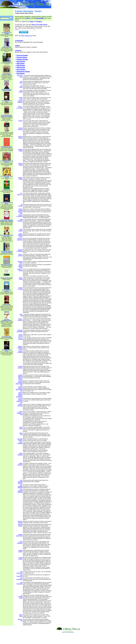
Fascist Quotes (22, 57)
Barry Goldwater (20, 542)
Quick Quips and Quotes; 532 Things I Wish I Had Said (7, 251)
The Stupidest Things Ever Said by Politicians (7, 161)
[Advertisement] (68, 638)
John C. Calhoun (20, 255)
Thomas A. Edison (20, 352)
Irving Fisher (21, 428)
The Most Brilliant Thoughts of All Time (7, 203)
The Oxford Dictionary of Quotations (7, 33)
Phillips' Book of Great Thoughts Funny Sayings (7, 235)
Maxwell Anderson (20, 101)
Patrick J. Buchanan (20, 239)
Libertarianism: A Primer (7, 320)
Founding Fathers (7, 304)
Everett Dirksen (20, 335)
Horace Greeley (20, 551)
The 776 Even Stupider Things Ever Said (7, 176)
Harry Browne (20, 230)
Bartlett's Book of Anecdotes (7, 264)
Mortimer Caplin (20, 262)
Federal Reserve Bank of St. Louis (20, 401)
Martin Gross (21, 615)
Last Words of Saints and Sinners (7, 101)
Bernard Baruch (20, 137)
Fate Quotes (21, 61)
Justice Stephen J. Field (20, 413)
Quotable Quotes (7, 189)
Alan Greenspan (20, 572)
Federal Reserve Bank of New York (19, 383)
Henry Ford (21, 434)
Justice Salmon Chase (20, 266)
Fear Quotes (21, 70)
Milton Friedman (20, 443)
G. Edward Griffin (20, 597)
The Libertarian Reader (7, 336)
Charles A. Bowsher (19, 216)
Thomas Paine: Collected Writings (7, 350)
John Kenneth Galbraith (20, 482)
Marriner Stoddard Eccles (20, 348)
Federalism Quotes (23, 72)
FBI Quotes (21, 63)
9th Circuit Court (20, 76)
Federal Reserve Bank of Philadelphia (19, 395)
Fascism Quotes (22, 55)
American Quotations (7, 74)
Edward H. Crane (20, 288)
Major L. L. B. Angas (19, 107)
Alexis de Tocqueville (20, 331)
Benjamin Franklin (20, 440)
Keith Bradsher (20, 220)
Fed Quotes (21, 74)
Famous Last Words (7, 46)
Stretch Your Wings (7, 62)
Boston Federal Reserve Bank (20, 211)
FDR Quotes (21, 67)
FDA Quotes (21, 65)
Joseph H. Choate (20, 270)
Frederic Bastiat (20, 150)
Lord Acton (21, 82)
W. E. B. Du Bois (20, 338)
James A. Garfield (20, 522)
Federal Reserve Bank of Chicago (20, 377)
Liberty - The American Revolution (7, 290)
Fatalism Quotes (22, 59)
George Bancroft (20, 129)
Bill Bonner (21, 205)
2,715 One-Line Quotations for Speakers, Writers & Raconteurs (7, 220)
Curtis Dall (21, 315)
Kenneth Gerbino (20, 525)
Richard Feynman (20, 405)
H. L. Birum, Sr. (20, 194)
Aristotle (20, 121)
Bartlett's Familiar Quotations (7, 146)
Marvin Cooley (21, 278)
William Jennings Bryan (20, 235)
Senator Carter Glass (19, 535)
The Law (7, 131)
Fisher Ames (21, 98)
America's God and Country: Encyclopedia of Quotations (7, 115)
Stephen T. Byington (20, 250)
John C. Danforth (20, 319)
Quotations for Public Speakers (7, 277)
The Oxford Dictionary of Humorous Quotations (7, 90)
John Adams (21, 91)
